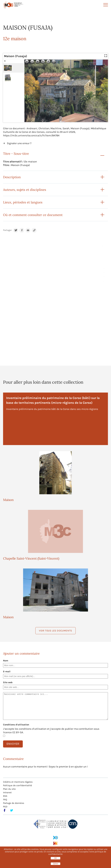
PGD (5, 807)
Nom (6, 661)
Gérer (56, 864)
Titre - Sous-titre (16, 154)
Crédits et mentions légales (18, 782)
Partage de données (14, 803)
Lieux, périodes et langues (23, 202)
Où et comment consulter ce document (33, 215)
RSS (5, 796)
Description (12, 177)
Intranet (7, 792)
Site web (8, 682)
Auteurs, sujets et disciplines (25, 190)
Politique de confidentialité (18, 785)
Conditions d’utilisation (16, 725)
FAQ (5, 800)
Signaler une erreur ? (19, 143)
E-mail (7, 671)
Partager (7, 230)
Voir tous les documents (55, 631)
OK (55, 858)
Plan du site (9, 789)
